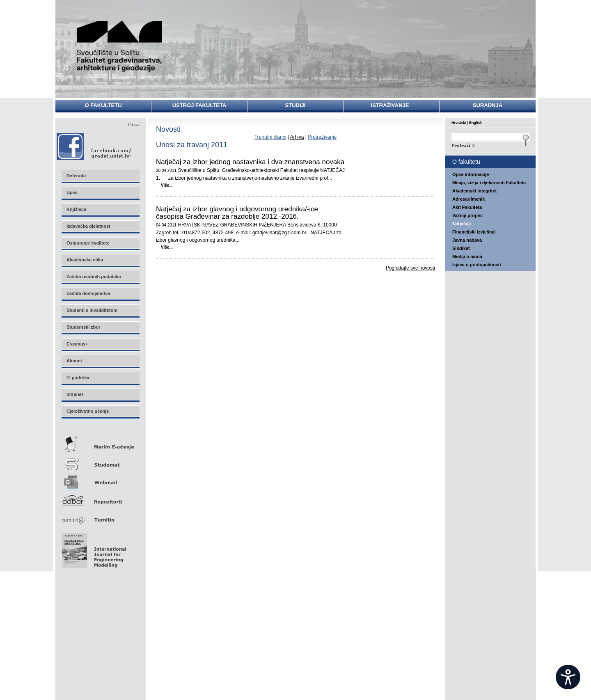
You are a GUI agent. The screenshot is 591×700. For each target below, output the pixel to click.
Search (490, 144)
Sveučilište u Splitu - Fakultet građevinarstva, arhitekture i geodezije (120, 46)
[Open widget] (568, 677)
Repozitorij (100, 498)
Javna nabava (467, 240)
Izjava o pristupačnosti (477, 265)
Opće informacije (471, 174)
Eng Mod (93, 548)
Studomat (100, 461)
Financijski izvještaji (474, 232)
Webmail (100, 479)
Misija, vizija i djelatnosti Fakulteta (489, 183)
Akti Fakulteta (467, 207)
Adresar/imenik (468, 199)
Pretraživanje (322, 137)
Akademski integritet (474, 191)
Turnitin (100, 516)
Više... (167, 185)
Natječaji (462, 224)
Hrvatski (459, 123)
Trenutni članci (270, 137)
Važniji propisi (467, 215)
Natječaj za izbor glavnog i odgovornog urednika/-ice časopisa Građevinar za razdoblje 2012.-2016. (237, 213)
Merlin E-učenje (100, 443)
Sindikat (461, 248)
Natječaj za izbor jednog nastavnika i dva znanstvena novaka (250, 162)
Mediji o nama (467, 256)
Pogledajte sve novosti (410, 268)
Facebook (95, 146)
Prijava (134, 125)
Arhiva (297, 137)
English (476, 123)
